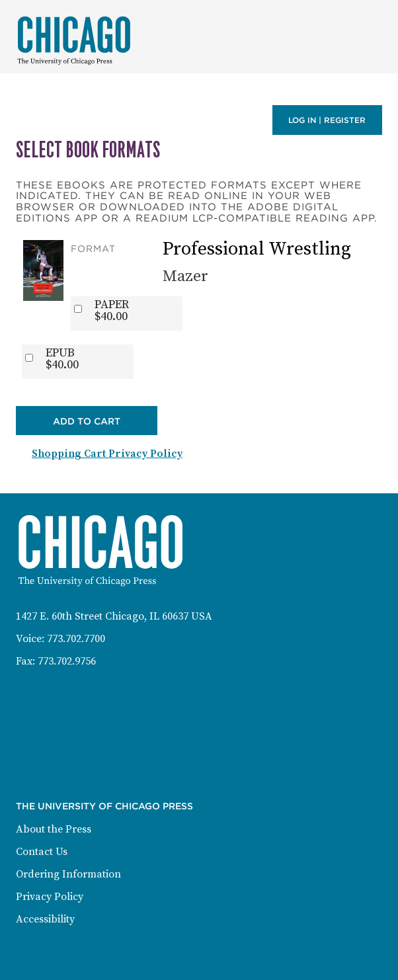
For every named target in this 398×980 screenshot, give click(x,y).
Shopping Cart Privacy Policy (107, 454)
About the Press (54, 829)
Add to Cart (87, 421)
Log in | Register (327, 120)
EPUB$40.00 (62, 359)
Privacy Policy (50, 897)
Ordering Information (68, 874)
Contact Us (42, 852)
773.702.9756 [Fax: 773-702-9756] (67, 661)
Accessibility (45, 919)
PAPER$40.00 (112, 311)
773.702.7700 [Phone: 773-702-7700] (76, 639)
